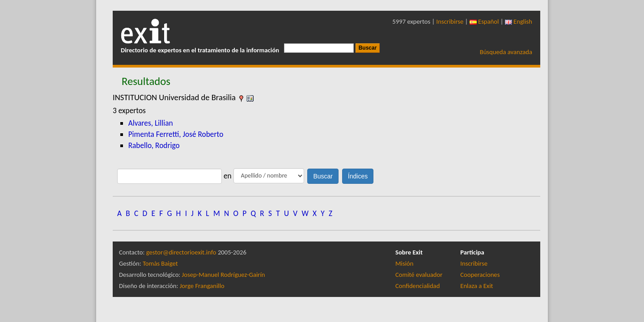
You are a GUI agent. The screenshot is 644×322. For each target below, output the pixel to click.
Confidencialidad (417, 286)
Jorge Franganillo (202, 286)
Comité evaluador (419, 275)
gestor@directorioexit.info (181, 252)
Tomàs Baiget (160, 263)
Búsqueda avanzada (506, 52)
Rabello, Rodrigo (154, 145)
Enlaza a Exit (477, 286)
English (519, 21)
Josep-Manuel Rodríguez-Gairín (224, 275)
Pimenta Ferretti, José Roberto (176, 134)
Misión (404, 263)
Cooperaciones (480, 275)
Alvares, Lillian (151, 123)
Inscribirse (450, 21)
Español (484, 21)
